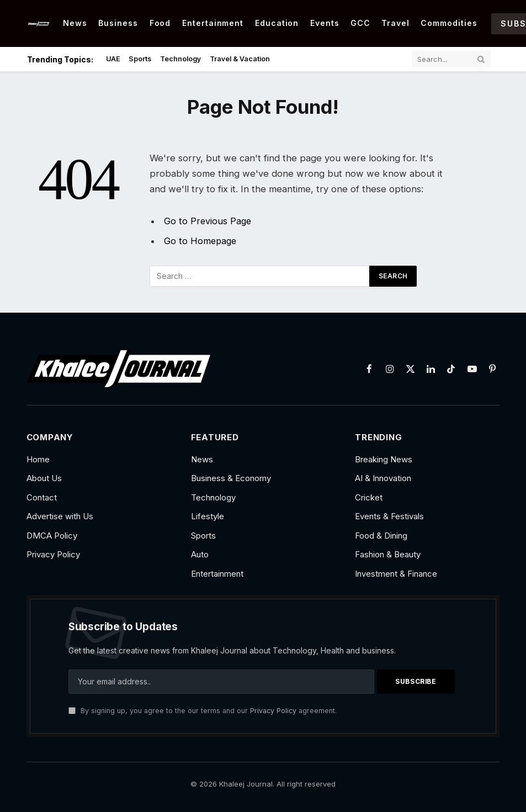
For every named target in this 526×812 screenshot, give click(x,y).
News (75, 23)
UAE (113, 59)
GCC (360, 23)
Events (325, 23)
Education (277, 23)
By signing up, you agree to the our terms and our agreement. (203, 711)
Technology (180, 59)
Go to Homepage (201, 241)
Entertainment (213, 23)
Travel (395, 23)
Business (118, 23)
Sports (140, 59)
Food (160, 23)
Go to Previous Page (208, 221)
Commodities (449, 23)
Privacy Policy (273, 711)
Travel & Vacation (240, 59)
